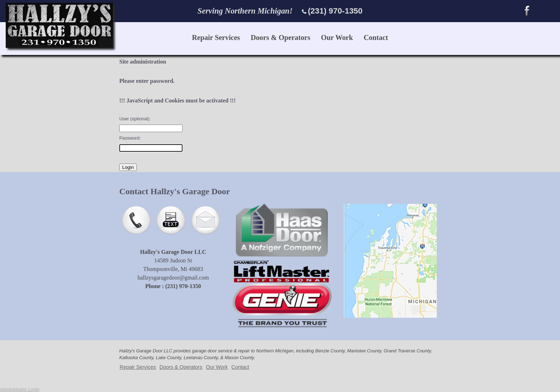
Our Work (337, 37)
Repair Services (216, 37)
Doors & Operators (281, 37)
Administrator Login (20, 389)
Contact (376, 37)
